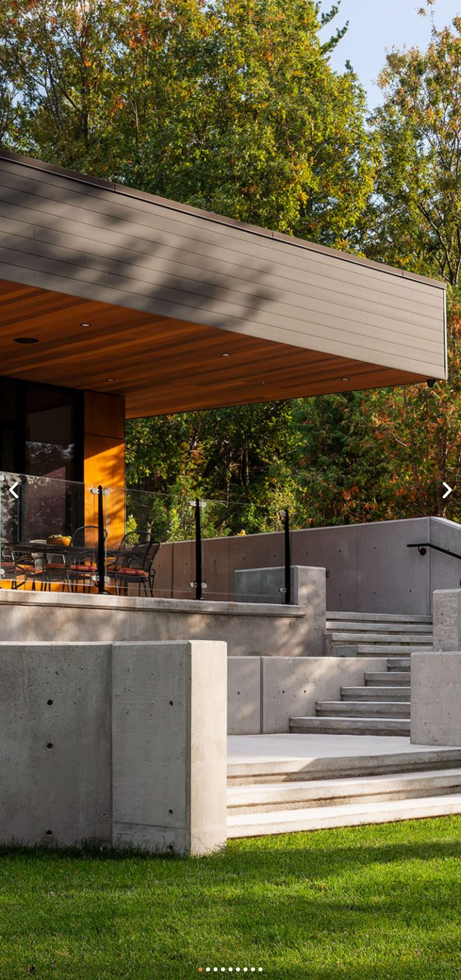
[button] (236, 18)
